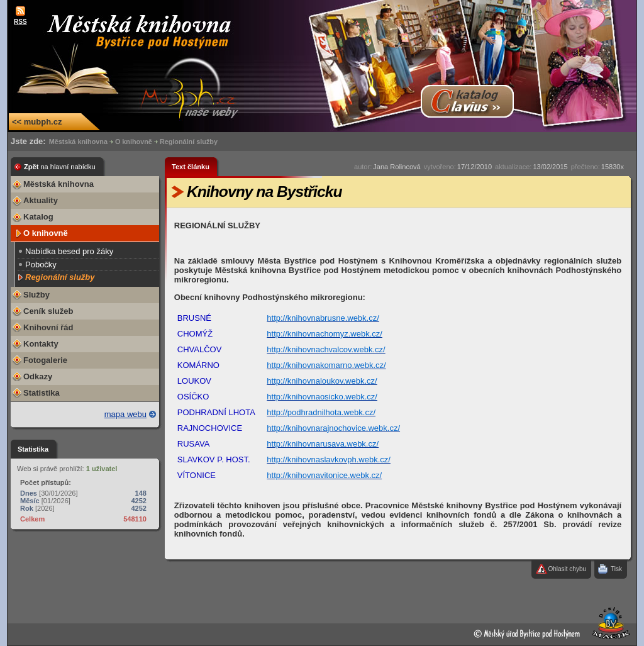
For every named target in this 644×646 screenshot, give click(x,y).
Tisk (616, 569)
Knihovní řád (48, 327)
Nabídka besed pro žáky (69, 251)
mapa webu (125, 414)
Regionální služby (189, 142)
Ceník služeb (48, 311)
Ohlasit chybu (567, 569)
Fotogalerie (45, 360)
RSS (20, 22)
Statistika (42, 393)
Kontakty (41, 344)
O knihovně (134, 142)
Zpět (60, 167)
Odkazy (38, 376)
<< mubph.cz (37, 122)
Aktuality (41, 200)
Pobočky (41, 265)
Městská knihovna (78, 142)
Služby (36, 295)
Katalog (38, 217)
